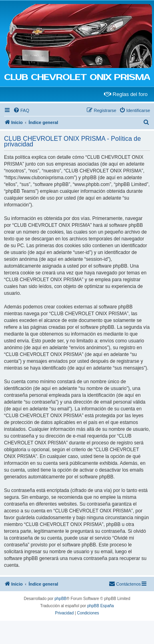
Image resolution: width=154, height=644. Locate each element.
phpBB (60, 599)
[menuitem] (21, 110)
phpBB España (101, 606)
